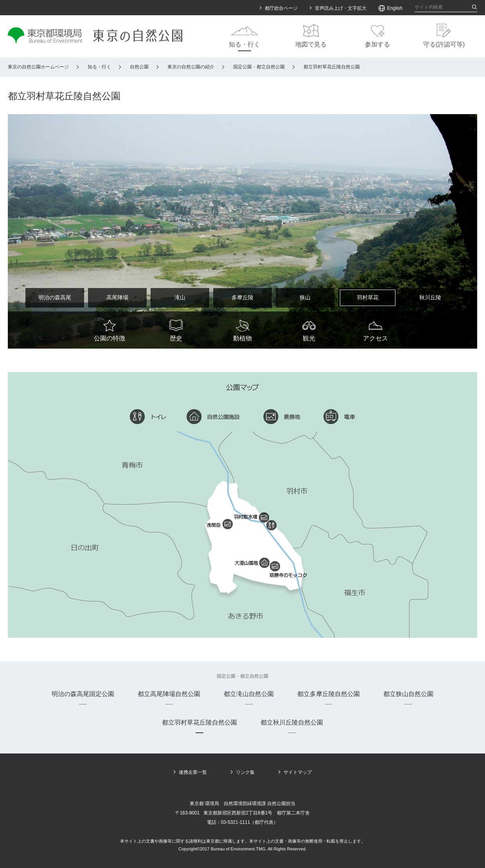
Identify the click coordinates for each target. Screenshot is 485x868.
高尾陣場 (117, 297)
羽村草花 (368, 297)
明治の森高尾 (55, 297)
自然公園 (139, 67)
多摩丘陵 (242, 297)
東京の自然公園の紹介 (191, 67)
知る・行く (99, 67)
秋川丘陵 (430, 297)
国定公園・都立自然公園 (259, 67)
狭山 (305, 297)
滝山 (180, 297)
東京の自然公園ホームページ (38, 67)
